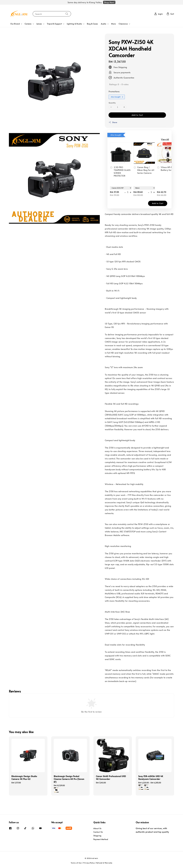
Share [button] (113, 122)
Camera (28, 24)
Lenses (39, 24)
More (113, 24)
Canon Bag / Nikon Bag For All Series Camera (144, 170)
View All (165, 139)
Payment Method (101, 839)
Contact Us (98, 832)
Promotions (114, 91)
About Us (97, 828)
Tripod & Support (54, 24)
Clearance (123, 24)
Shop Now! (109, 2)
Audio (104, 24)
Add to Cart (137, 115)
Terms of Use (76, 863)
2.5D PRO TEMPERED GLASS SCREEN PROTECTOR (120, 171)
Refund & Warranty (104, 863)
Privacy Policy (89, 863)
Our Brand (15, 24)
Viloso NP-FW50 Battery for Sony (167, 169)
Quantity (112, 103)
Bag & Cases (92, 24)
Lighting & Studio (74, 24)
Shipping (97, 836)
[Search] (67, 14)
